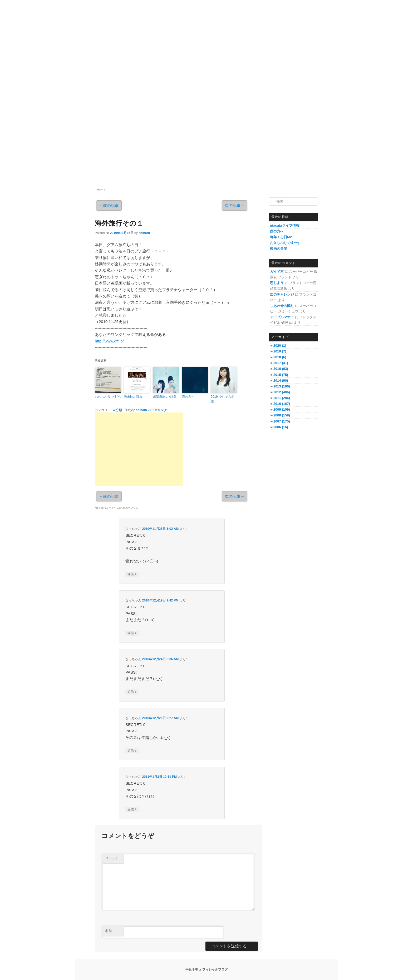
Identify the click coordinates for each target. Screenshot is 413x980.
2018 (280, 357)
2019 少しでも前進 (223, 399)
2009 (282, 409)
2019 (280, 351)
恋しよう (277, 283)
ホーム (102, 190)
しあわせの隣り (282, 306)
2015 (281, 375)
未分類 (117, 410)
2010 (282, 404)
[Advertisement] (139, 449)
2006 (281, 427)
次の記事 (235, 205)
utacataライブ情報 (285, 225)
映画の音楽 (279, 249)
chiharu (144, 233)
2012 (282, 392)
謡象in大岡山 (133, 397)
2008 (282, 415)
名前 (109, 931)
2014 (281, 380)
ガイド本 (277, 272)
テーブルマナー (282, 317)
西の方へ (188, 397)
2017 (281, 363)
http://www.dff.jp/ (109, 341)
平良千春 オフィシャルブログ (206, 969)
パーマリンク (158, 410)
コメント (112, 858)
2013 (282, 386)
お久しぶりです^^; (108, 397)
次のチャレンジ (282, 294)
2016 (281, 369)
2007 (282, 421)
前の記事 (109, 205)
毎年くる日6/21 (282, 237)
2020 (280, 345)
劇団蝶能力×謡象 (165, 397)
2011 (282, 398)
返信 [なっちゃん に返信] (132, 574)
